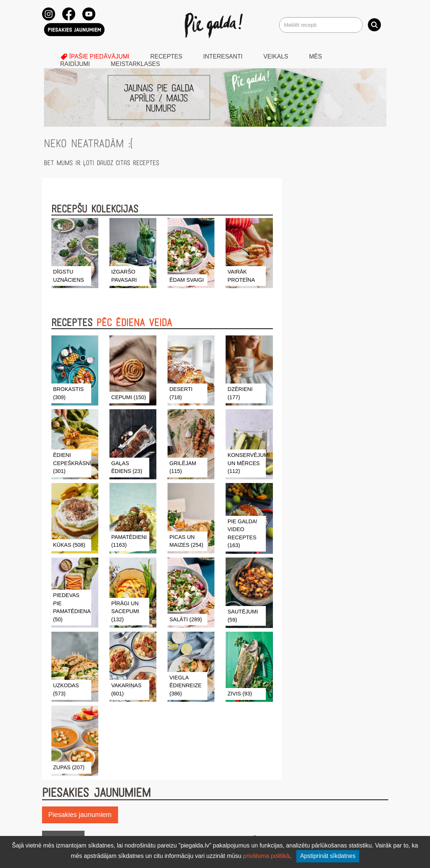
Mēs (316, 56)
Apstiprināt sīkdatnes (328, 856)
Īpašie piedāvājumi (95, 57)
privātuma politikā (266, 856)
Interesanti (223, 56)
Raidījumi (75, 64)
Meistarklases (136, 64)
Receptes (166, 56)
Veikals (276, 56)
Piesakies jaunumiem (80, 815)
